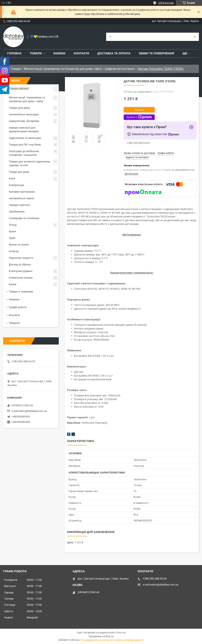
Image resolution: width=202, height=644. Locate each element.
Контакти (82, 53)
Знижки (59, 53)
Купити (139, 110)
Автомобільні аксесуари (24, 114)
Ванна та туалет (19, 245)
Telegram (14, 323)
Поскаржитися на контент (96, 640)
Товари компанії (19, 88)
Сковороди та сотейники (24, 218)
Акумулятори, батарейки (24, 121)
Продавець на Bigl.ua (101, 636)
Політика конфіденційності (128, 640)
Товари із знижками (21, 292)
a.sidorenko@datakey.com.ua (29, 411)
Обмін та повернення (156, 53)
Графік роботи (18, 307)
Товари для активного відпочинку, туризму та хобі (30, 163)
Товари (36, 53)
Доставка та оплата (114, 53)
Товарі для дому (19, 172)
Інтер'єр (14, 251)
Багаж (13, 284)
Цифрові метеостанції (120, 69)
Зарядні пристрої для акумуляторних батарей (24, 129)
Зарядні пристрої (19, 205)
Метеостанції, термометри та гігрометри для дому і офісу (63, 69)
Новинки (14, 299)
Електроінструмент (21, 271)
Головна (14, 53)
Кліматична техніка (21, 278)
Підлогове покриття (21, 258)
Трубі (12, 238)
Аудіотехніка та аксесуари (25, 138)
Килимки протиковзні (22, 192)
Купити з (139, 117)
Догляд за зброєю (20, 264)
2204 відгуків (166, 3)
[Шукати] (195, 37)
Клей (12, 178)
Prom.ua (121, 633)
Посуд (13, 225)
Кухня (12, 231)
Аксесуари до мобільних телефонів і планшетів (24, 153)
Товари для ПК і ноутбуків (25, 145)
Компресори (16, 185)
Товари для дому (19, 108)
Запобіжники (17, 212)
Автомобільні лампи (21, 198)
